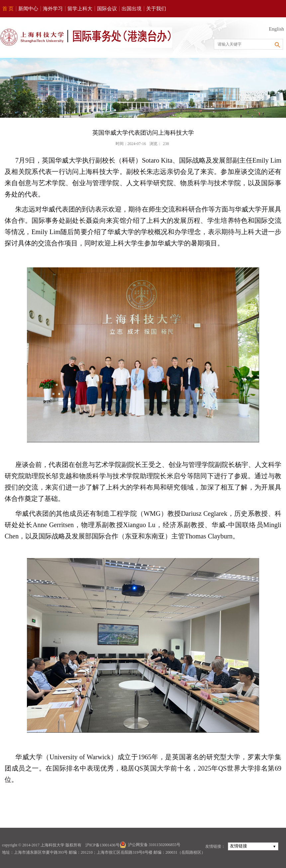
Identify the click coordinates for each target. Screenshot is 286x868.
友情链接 (238, 846)
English (276, 29)
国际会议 (107, 9)
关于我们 (156, 9)
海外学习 (53, 9)
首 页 (8, 9)
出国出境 (132, 9)
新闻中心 (28, 9)
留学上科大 (80, 9)
